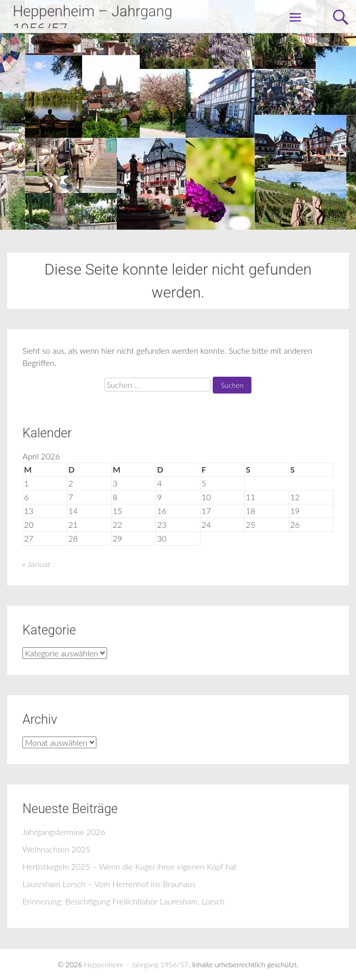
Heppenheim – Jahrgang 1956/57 (136, 964)
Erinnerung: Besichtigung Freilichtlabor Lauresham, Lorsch (123, 901)
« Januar (36, 564)
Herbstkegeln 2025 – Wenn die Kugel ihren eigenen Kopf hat (130, 866)
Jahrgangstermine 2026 (64, 832)
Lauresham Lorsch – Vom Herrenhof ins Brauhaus (109, 884)
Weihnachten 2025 (56, 849)
